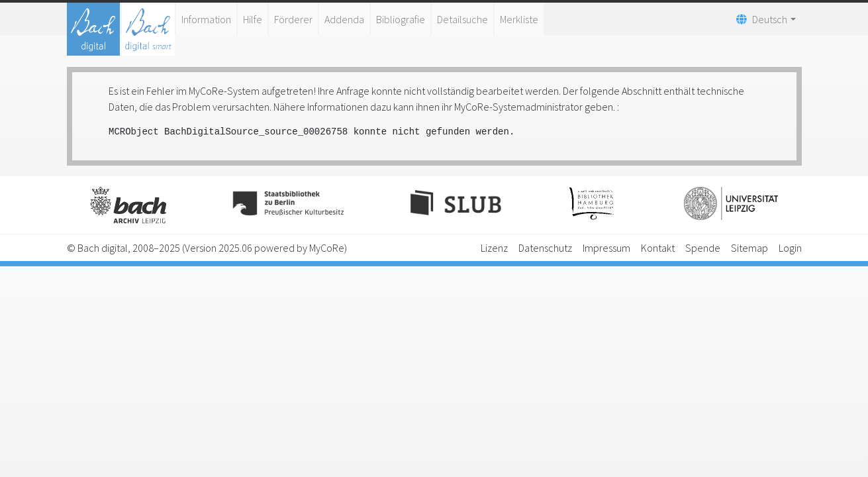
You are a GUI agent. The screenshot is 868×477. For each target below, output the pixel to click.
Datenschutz (545, 248)
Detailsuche (462, 19)
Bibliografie (401, 19)
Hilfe (253, 19)
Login (790, 248)
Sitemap (749, 248)
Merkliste (519, 19)
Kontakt (658, 248)
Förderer (293, 19)
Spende (703, 248)
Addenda (344, 19)
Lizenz (494, 248)
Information (206, 19)
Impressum (606, 248)
